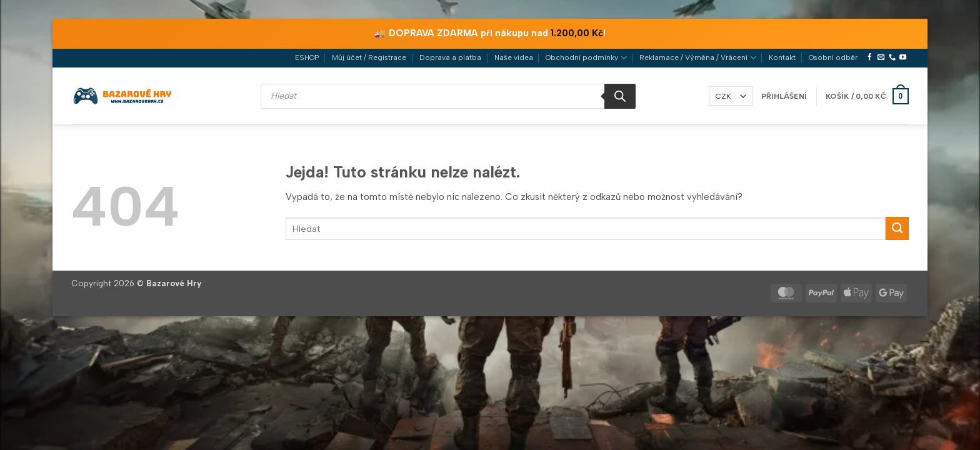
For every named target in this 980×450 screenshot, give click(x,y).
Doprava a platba (450, 57)
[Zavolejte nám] (892, 57)
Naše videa (514, 57)
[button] (784, 96)
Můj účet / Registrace (369, 57)
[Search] (620, 96)
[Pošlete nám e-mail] (881, 57)
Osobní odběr (833, 57)
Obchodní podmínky (586, 58)
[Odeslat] (897, 228)
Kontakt (782, 57)
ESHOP (307, 57)
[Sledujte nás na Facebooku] (870, 57)
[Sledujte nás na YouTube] (903, 57)
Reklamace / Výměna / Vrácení (697, 58)
